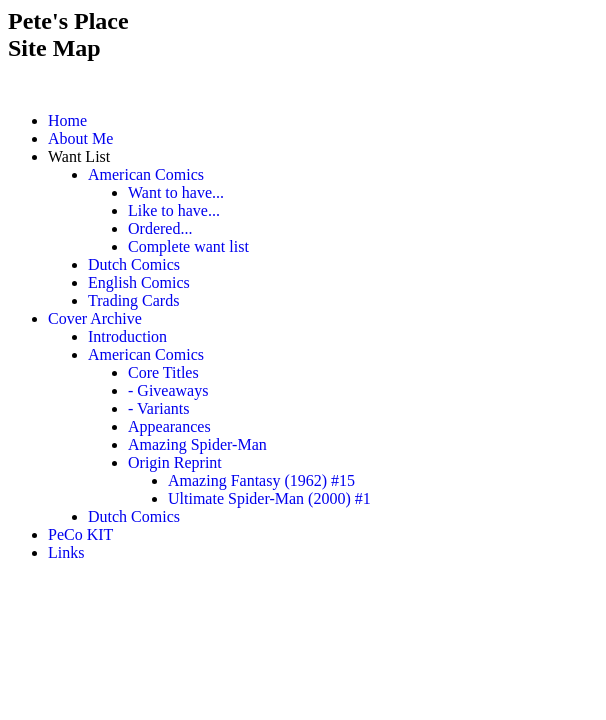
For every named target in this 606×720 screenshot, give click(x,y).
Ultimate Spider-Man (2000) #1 (269, 498)
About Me (80, 138)
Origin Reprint (175, 462)
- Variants (158, 408)
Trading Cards (133, 300)
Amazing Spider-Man (197, 444)
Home (67, 120)
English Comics (139, 282)
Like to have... (174, 210)
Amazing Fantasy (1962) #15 (261, 480)
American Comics (146, 174)
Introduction (127, 336)
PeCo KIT (80, 534)
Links (66, 552)
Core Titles (163, 372)
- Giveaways (168, 390)
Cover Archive (95, 318)
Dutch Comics (134, 264)
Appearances (169, 426)
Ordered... (160, 228)
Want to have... (176, 192)
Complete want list (188, 246)
